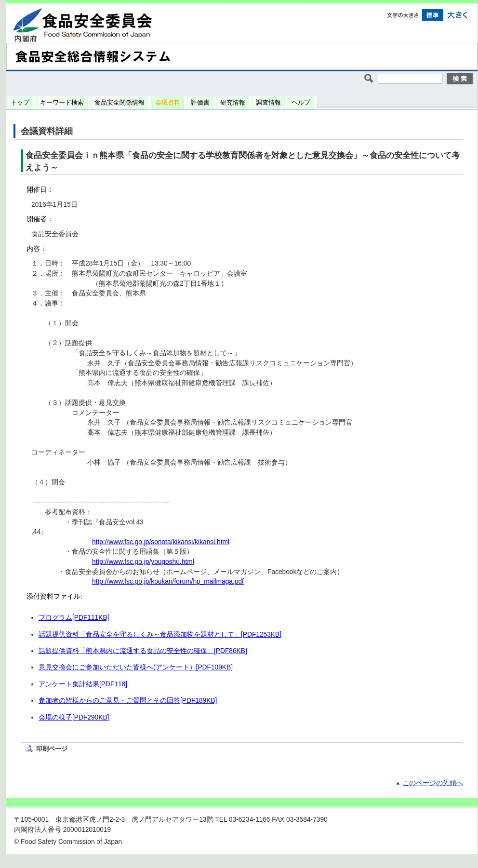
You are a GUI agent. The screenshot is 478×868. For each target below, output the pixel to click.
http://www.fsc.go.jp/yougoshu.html (143, 562)
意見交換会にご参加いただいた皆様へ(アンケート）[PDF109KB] (136, 667)
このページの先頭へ (433, 783)
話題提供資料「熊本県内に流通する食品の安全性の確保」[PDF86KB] (143, 651)
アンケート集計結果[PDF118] (83, 684)
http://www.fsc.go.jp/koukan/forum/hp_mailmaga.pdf (168, 581)
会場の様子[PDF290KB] (74, 717)
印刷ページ (52, 749)
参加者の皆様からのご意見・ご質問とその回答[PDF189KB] (128, 701)
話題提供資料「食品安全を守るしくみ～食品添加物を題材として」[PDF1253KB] (160, 634)
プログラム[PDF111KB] (74, 618)
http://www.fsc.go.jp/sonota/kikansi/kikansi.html (161, 542)
